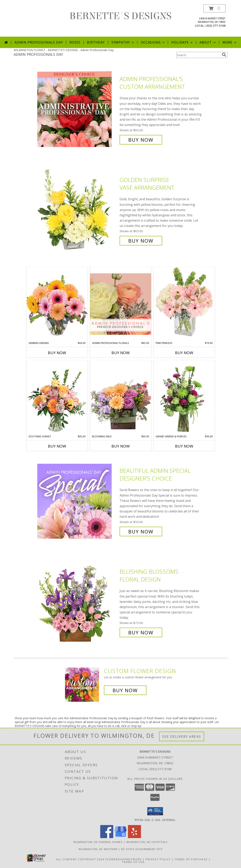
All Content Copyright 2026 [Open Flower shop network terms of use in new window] (80, 859)
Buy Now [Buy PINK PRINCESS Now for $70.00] (184, 353)
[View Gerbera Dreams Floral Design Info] (57, 304)
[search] (224, 55)
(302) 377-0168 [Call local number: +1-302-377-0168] (215, 26)
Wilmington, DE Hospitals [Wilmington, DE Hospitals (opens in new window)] (147, 842)
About (208, 42)
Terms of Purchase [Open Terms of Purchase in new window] (191, 859)
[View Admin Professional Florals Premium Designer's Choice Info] (121, 304)
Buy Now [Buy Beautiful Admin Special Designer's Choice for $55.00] (141, 531)
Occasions (153, 42)
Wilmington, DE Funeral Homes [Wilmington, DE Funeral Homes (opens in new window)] (98, 842)
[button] (215, 8)
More (230, 42)
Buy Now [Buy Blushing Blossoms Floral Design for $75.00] (141, 632)
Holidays (182, 42)
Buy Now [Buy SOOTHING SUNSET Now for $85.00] (57, 446)
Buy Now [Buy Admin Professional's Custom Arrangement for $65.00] (141, 140)
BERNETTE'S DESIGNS (120, 16)
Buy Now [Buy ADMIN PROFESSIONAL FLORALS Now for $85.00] (121, 353)
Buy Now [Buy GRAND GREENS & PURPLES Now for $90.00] (184, 446)
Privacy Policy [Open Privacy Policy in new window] (158, 859)
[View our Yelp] (134, 837)
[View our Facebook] (107, 837)
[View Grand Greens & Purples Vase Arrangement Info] (184, 397)
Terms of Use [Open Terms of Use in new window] (133, 862)
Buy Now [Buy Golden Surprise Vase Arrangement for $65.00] (141, 241)
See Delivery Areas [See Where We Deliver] (182, 736)
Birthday (96, 42)
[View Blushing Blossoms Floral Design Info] (77, 602)
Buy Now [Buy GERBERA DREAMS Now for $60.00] (57, 353)
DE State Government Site (142, 849)
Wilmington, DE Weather (98, 849)
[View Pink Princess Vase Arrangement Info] (184, 304)
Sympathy (123, 42)
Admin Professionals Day (39, 42)
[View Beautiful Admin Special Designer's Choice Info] (77, 501)
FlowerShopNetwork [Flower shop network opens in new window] (124, 859)
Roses (75, 42)
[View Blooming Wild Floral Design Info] (121, 397)
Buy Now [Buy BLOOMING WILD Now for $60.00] (121, 446)
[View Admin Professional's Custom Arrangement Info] (77, 109)
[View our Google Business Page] (121, 837)
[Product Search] (198, 55)
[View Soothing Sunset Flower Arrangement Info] (57, 397)
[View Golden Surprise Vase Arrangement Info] (77, 210)
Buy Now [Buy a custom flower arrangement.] (125, 690)
